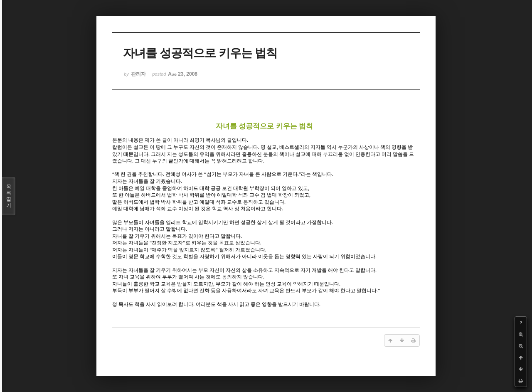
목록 (9, 196)
